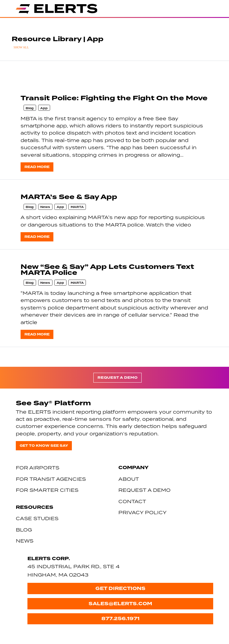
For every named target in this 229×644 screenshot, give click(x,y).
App (44, 108)
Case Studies (37, 518)
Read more (37, 167)
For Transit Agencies (51, 479)
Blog (30, 108)
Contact (132, 501)
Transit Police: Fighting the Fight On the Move (114, 98)
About (129, 479)
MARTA (77, 207)
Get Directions (120, 588)
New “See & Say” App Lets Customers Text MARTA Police (107, 270)
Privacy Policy (143, 512)
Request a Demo (117, 378)
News (45, 207)
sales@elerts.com (120, 604)
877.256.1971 (120, 618)
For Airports (38, 468)
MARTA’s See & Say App (69, 197)
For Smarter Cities (47, 490)
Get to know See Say (44, 446)
